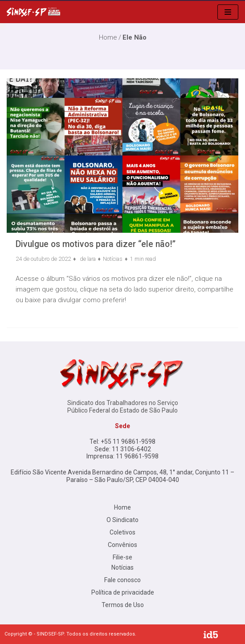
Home (122, 507)
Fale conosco (122, 580)
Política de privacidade (123, 592)
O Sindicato (122, 520)
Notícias (113, 259)
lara (92, 259)
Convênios (122, 545)
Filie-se (122, 557)
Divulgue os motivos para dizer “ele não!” (96, 244)
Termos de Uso (123, 605)
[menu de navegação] (228, 12)
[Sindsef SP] (33, 12)
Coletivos (122, 532)
